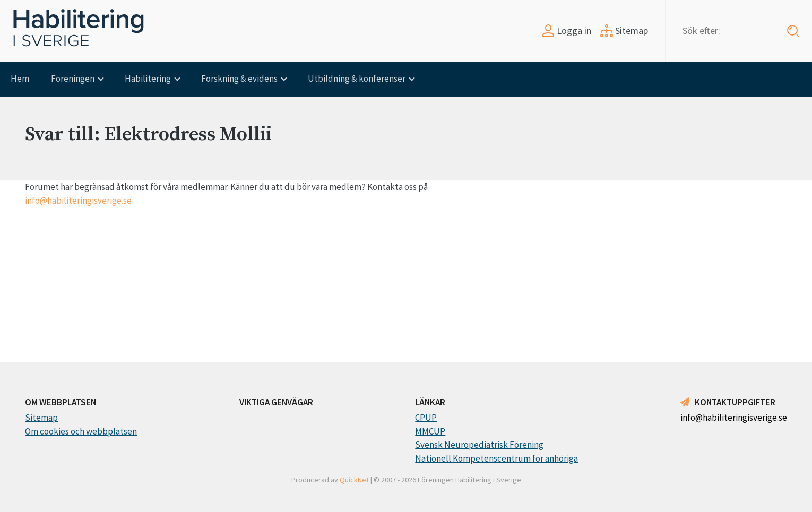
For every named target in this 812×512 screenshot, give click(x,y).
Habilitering (148, 79)
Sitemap (624, 31)
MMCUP (430, 431)
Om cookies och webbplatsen (81, 431)
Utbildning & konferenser (357, 79)
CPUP (426, 418)
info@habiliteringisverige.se (78, 201)
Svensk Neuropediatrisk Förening (479, 445)
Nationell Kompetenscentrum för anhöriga (496, 458)
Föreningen (73, 79)
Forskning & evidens (239, 79)
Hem (20, 79)
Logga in (567, 31)
